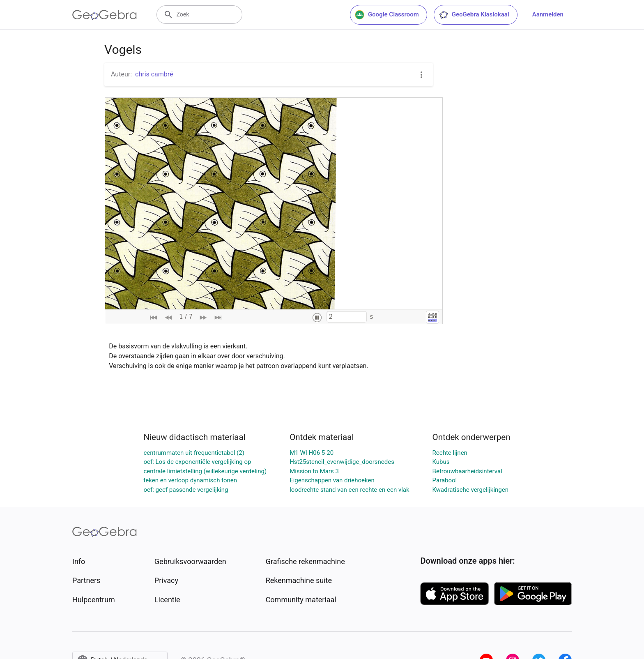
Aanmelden (548, 14)
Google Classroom (387, 15)
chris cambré (154, 74)
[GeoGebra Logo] (105, 15)
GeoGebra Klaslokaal (474, 15)
